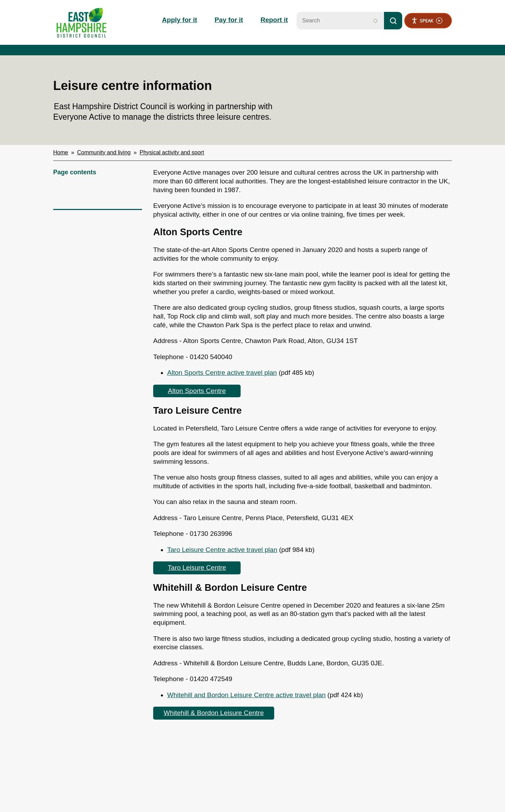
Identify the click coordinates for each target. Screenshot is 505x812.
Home (61, 152)
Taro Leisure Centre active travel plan (222, 550)
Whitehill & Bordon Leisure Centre (214, 713)
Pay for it (229, 20)
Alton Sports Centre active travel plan (222, 373)
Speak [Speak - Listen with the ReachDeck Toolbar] (427, 21)
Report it (274, 20)
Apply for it (179, 20)
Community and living (104, 152)
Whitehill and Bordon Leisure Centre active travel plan (246, 695)
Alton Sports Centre (197, 391)
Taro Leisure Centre (197, 568)
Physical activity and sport (172, 152)
